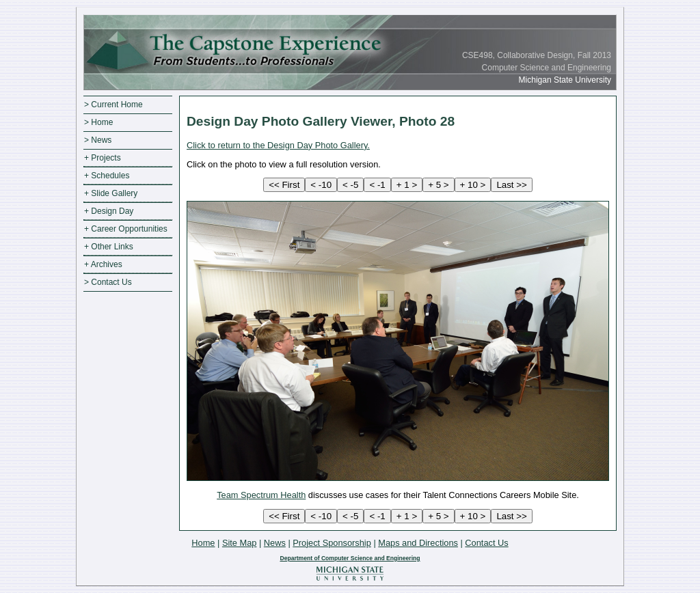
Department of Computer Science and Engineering (350, 558)
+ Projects (103, 158)
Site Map (240, 543)
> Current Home (113, 105)
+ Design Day (109, 211)
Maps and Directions (418, 543)
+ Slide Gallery (111, 193)
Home (203, 543)
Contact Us (486, 543)
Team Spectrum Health (261, 495)
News (275, 543)
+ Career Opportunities (126, 229)
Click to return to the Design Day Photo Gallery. (278, 145)
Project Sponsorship (332, 543)
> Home (98, 122)
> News (98, 140)
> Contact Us (108, 282)
